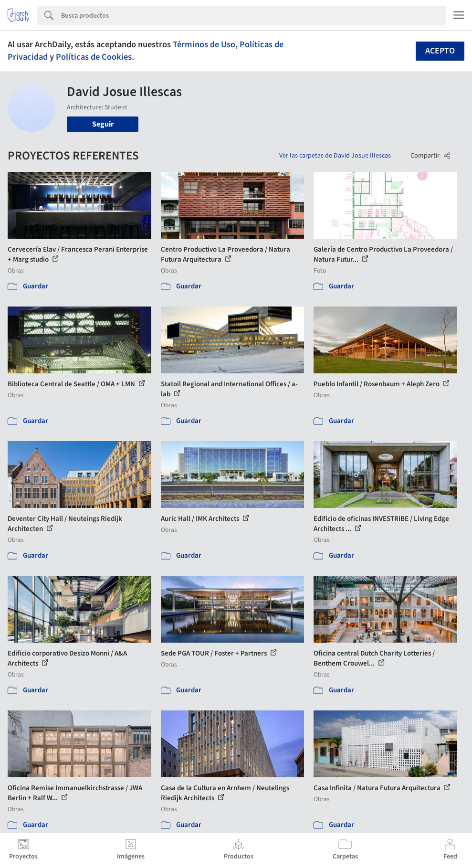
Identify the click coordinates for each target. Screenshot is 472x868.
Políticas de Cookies (94, 57)
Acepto (440, 51)
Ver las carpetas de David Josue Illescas (335, 156)
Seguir (103, 124)
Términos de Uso (204, 44)
